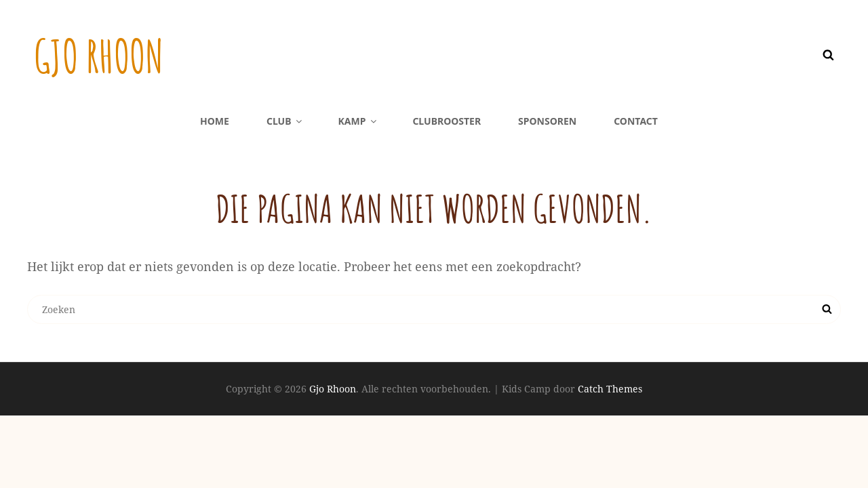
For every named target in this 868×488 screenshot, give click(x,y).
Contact (636, 121)
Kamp (358, 121)
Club (285, 121)
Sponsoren (547, 121)
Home (215, 121)
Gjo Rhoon (103, 55)
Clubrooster (447, 121)
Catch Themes (610, 389)
